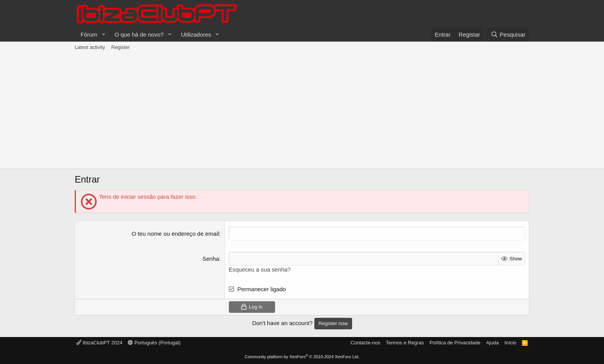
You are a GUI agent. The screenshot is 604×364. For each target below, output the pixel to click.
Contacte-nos (365, 343)
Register (121, 47)
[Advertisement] (302, 111)
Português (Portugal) (154, 343)
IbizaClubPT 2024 (99, 343)
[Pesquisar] (508, 34)
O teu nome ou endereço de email (175, 234)
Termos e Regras (405, 343)
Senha (211, 259)
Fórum (89, 34)
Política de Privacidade (455, 343)
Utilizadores (196, 34)
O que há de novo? (139, 34)
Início (510, 343)
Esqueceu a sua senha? (260, 269)
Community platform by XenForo (302, 357)
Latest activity (90, 47)
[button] (103, 34)
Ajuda (492, 343)
